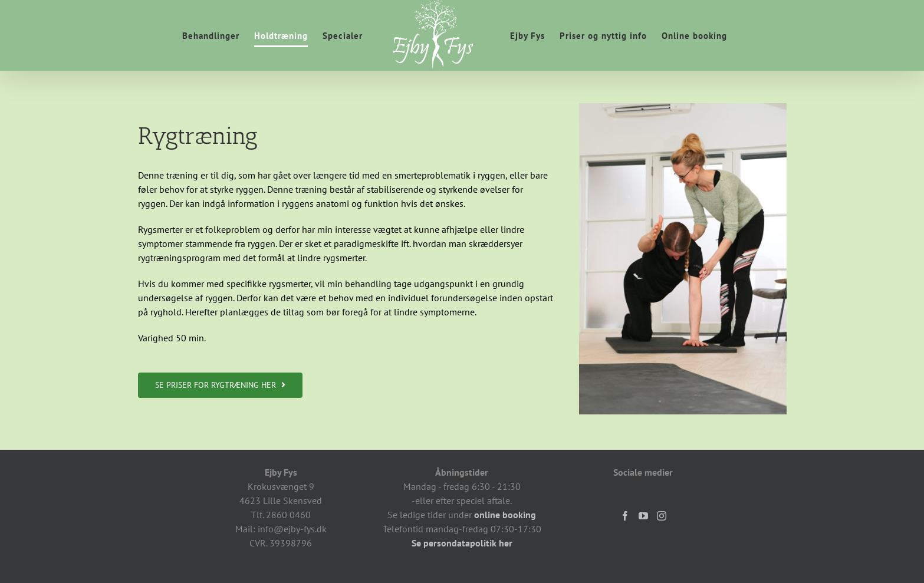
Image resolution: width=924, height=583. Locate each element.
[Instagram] (662, 516)
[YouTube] (643, 516)
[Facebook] (625, 516)
